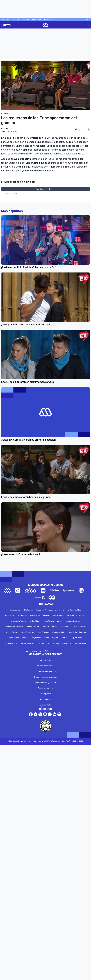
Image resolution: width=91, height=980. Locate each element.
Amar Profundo (43, 632)
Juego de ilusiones (73, 621)
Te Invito (65, 638)
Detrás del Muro (16, 610)
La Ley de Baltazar (12, 632)
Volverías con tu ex (11, 194)
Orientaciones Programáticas (46, 683)
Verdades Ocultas (58, 632)
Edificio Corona (13, 638)
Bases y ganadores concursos (45, 677)
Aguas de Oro (60, 610)
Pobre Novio (72, 632)
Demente (83, 632)
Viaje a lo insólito (77, 638)
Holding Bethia (46, 694)
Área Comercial (45, 699)
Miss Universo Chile (8, 20)
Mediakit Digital (45, 705)
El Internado (37, 20)
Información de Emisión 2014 (45, 671)
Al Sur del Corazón (32, 627)
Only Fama (56, 638)
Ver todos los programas (37, 651)
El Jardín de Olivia (24, 20)
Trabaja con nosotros (46, 688)
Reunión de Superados (44, 610)
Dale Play (46, 615)
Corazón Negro (9, 615)
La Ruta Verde (44, 643)
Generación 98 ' (65, 627)
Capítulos (5, 113)
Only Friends (48, 20)
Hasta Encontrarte (28, 632)
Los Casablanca (35, 621)
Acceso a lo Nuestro (19, 621)
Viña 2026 (25, 638)
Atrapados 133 (82, 615)
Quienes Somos (45, 660)
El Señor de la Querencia (14, 627)
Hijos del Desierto (80, 627)
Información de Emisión (46, 666)
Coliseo (46, 638)
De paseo (70, 615)
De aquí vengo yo (12, 643)
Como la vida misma (49, 627)
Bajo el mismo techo (28, 643)
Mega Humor (67, 643)
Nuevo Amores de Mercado (53, 621)
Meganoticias (35, 615)
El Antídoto (56, 643)
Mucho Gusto (22, 615)
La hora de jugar (58, 615)
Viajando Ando (80, 643)
